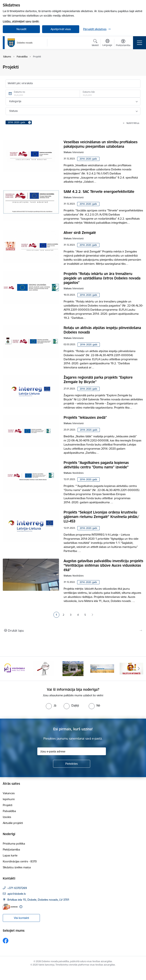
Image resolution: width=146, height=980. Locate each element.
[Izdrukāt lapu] (73, 631)
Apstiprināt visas (61, 29)
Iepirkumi (9, 799)
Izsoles (7, 817)
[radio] (51, 705)
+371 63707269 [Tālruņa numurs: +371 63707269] (17, 888)
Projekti (8, 805)
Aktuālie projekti (13, 823)
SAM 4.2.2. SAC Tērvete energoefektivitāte (99, 192)
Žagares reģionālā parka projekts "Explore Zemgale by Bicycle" (98, 380)
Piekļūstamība (11, 849)
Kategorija (15, 101)
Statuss (13, 111)
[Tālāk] (139, 669)
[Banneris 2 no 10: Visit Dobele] (44, 668)
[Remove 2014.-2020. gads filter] (29, 122)
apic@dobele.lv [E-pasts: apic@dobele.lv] (17, 894)
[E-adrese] (10, 907)
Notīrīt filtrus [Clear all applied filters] (133, 123)
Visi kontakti (21, 918)
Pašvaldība (9, 811)
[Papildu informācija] (21, 907)
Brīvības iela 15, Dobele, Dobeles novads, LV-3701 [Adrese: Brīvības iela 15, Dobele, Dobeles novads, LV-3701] (38, 900)
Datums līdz (89, 92)
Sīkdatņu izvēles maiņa (17, 867)
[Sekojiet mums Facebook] (6, 941)
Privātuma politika (14, 844)
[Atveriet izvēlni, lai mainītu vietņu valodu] (107, 43)
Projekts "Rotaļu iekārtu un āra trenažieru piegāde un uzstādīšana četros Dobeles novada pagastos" (102, 278)
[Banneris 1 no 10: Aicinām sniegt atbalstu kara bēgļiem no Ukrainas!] (15, 668)
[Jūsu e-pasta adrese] (72, 751)
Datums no (19, 92)
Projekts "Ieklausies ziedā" (85, 417)
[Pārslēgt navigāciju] (140, 43)
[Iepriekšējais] (7, 669)
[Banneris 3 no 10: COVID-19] (73, 668)
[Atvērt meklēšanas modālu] (95, 43)
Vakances (9, 793)
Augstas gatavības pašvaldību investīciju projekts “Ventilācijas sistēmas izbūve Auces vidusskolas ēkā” (103, 565)
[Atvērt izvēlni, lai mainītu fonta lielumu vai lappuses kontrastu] (123, 43)
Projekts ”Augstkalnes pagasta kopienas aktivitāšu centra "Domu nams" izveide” (96, 465)
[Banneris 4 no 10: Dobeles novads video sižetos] (102, 668)
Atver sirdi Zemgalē (80, 233)
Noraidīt (21, 29)
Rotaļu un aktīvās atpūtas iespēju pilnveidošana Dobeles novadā (102, 330)
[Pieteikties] (72, 764)
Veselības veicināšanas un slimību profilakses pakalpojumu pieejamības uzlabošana (101, 144)
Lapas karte (10, 855)
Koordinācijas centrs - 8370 (20, 861)
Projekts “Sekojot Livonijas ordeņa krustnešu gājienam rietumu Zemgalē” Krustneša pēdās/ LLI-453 (101, 517)
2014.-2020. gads (88, 159)
